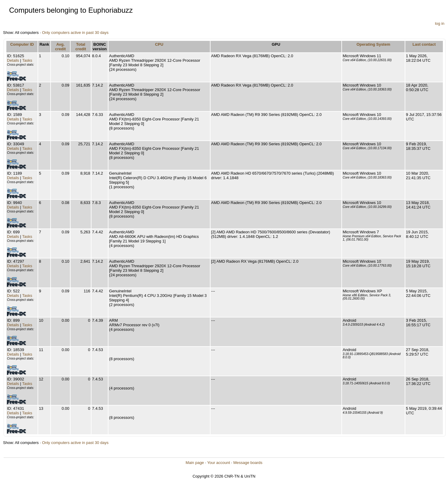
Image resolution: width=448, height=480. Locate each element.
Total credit (81, 47)
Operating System (373, 44)
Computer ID (22, 44)
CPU (159, 44)
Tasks (27, 60)
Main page (195, 463)
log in (440, 23)
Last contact (424, 44)
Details (13, 60)
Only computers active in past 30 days (75, 33)
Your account (219, 463)
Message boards (248, 463)
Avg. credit (60, 47)
